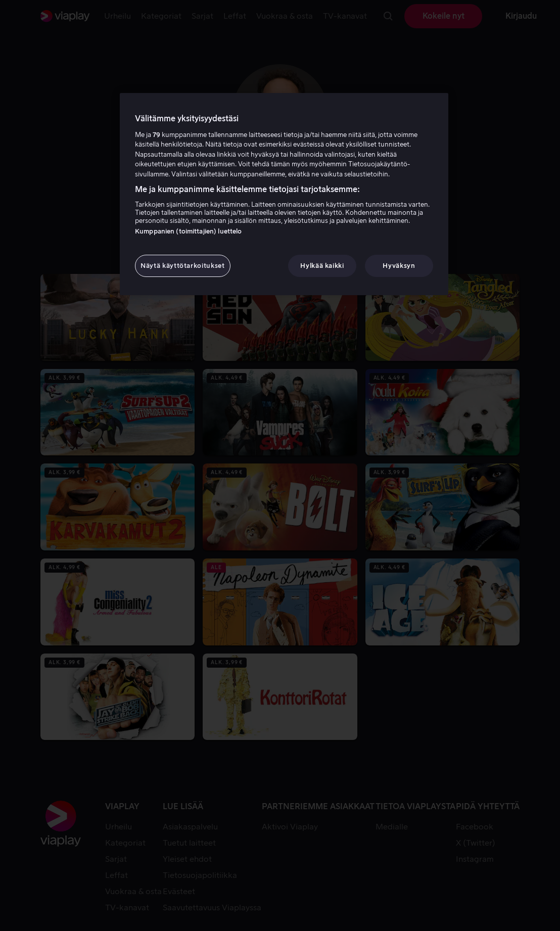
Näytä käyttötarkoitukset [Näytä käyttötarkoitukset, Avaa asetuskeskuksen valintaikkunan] (183, 266)
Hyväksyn (399, 266)
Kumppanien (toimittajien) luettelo (188, 231)
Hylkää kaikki (322, 266)
